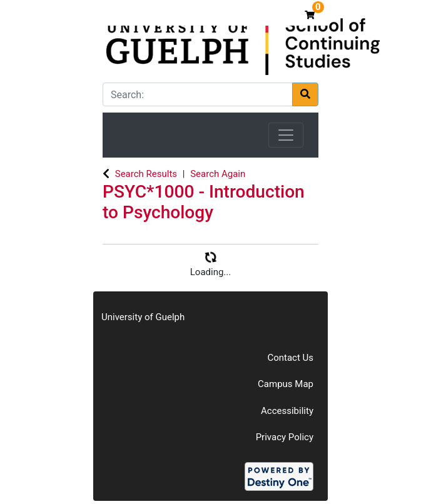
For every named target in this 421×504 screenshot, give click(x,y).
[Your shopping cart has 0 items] (311, 15)
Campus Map (286, 384)
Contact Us (290, 358)
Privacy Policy (285, 437)
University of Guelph (143, 317)
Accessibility (287, 411)
